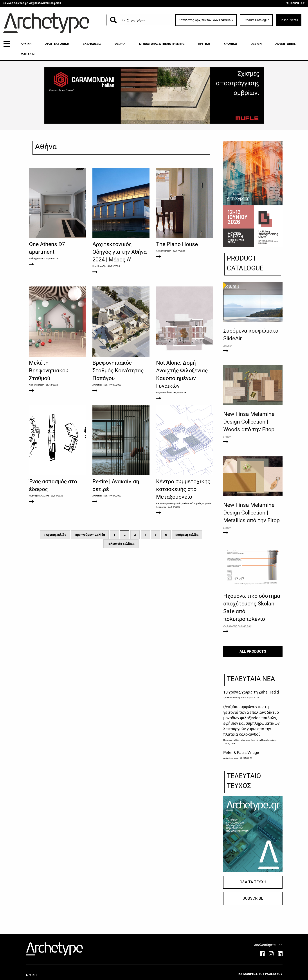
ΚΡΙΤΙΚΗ (204, 44)
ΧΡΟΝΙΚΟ (230, 44)
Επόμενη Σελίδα (187, 535)
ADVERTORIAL (285, 44)
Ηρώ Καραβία (99, 266)
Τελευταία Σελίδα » (121, 544)
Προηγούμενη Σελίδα (90, 535)
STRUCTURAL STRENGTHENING (162, 44)
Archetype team (37, 258)
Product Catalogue (256, 20)
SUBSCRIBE (295, 3)
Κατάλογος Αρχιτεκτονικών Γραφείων (206, 20)
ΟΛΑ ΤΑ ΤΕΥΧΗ (253, 882)
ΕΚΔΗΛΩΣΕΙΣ (92, 44)
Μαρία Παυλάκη (164, 392)
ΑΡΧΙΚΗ (26, 44)
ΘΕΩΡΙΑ (120, 44)
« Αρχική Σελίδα (55, 535)
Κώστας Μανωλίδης (39, 496)
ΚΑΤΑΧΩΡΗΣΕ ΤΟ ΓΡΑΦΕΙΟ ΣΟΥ (260, 974)
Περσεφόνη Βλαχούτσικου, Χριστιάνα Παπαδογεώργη (250, 740)
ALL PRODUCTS (253, 651)
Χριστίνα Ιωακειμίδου (234, 698)
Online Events (289, 20)
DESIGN (256, 44)
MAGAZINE (28, 54)
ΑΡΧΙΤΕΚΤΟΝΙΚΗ (57, 44)
